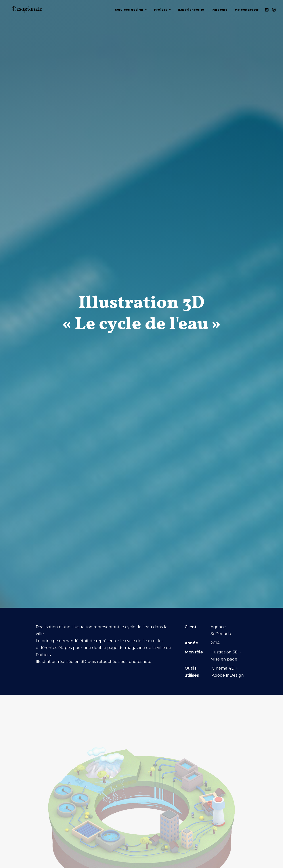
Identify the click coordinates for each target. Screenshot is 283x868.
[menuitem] (131, 10)
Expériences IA (191, 10)
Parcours (220, 10)
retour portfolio (141, 845)
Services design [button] (131, 10)
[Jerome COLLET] (25, 10)
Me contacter (247, 10)
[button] (267, 10)
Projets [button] (163, 10)
